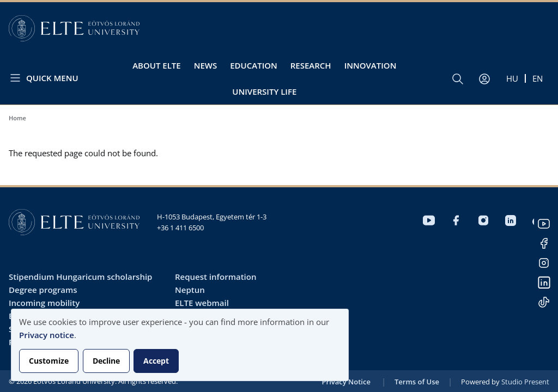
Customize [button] (49, 361)
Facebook (544, 243)
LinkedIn (544, 283)
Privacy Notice (346, 382)
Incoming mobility (44, 303)
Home (17, 118)
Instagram (544, 263)
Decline (106, 361)
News (206, 65)
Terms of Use (417, 382)
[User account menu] (484, 79)
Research (311, 65)
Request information (216, 277)
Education (254, 65)
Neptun (190, 290)
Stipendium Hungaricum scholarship (80, 277)
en (538, 78)
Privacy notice (47, 335)
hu (512, 78)
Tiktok (544, 302)
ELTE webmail (202, 303)
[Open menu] (48, 78)
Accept (156, 361)
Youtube (544, 224)
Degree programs (43, 290)
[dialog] (180, 345)
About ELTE (157, 65)
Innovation (371, 65)
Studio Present (525, 382)
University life (264, 91)
